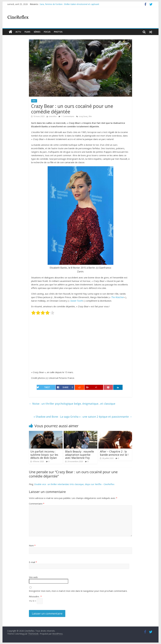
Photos (58, 32)
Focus (47, 32)
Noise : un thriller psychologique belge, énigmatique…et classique (72, 404)
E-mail (33, 562)
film (34, 101)
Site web (33, 577)
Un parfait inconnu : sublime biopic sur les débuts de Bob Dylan (44, 455)
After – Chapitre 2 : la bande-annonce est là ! (114, 453)
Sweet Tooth (76, 301)
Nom (32, 545)
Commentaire (37, 504)
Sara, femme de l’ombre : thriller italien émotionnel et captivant (69, 4)
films (27, 32)
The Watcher (117, 297)
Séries (37, 32)
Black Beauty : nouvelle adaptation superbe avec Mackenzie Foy (80, 455)
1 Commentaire (66, 116)
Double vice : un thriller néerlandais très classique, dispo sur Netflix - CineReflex (74, 484)
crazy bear (83, 116)
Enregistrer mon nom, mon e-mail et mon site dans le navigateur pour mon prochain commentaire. (78, 591)
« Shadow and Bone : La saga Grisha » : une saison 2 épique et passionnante (83, 417)
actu (18, 32)
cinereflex (53, 116)
